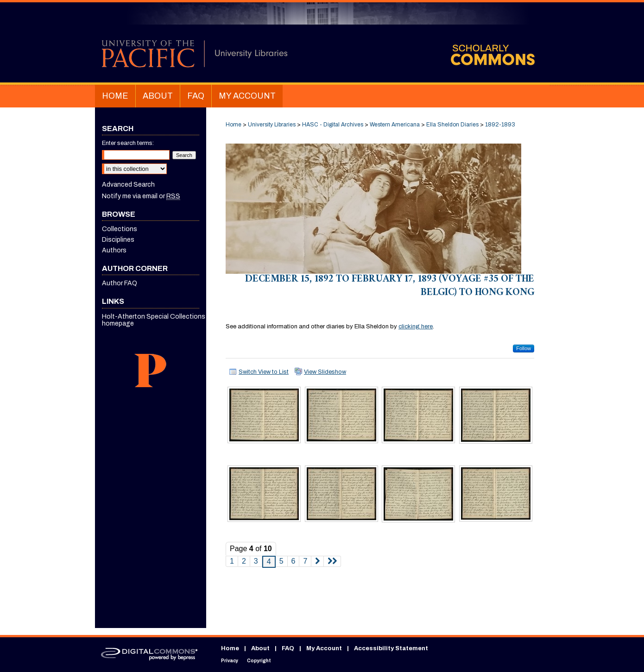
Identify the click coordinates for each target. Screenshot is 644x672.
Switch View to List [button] (264, 372)
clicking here (416, 327)
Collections (120, 229)
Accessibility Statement (391, 648)
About (260, 648)
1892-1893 (500, 125)
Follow (524, 348)
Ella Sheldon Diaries (452, 125)
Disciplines (118, 240)
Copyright (259, 661)
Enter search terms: (128, 143)
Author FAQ (120, 283)
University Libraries (272, 125)
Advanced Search (128, 185)
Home (234, 125)
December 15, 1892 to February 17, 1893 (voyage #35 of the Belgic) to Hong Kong (390, 287)
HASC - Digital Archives (333, 125)
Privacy (230, 661)
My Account (324, 648)
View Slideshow (325, 372)
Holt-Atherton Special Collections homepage (154, 320)
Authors (114, 250)
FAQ (288, 648)
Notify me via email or (141, 196)
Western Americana (395, 125)
